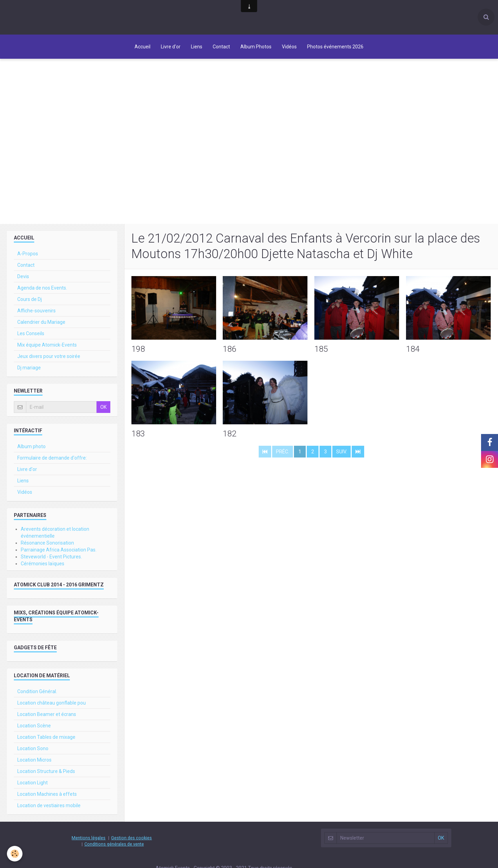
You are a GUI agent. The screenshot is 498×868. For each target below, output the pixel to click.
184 (413, 349)
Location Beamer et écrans (47, 714)
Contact (221, 47)
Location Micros (34, 760)
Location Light (33, 783)
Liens (197, 47)
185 (321, 349)
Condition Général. (37, 691)
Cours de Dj (30, 299)
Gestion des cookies (131, 838)
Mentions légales (89, 838)
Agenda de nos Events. (42, 288)
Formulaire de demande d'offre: (52, 458)
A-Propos (28, 254)
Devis (23, 276)
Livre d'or (171, 47)
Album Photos (256, 47)
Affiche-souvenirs (36, 311)
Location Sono (33, 748)
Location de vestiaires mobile (49, 805)
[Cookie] (15, 854)
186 (229, 349)
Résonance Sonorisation (47, 543)
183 (138, 433)
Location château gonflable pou (52, 703)
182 (229, 433)
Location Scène (34, 726)
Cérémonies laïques (43, 564)
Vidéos (289, 47)
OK (103, 407)
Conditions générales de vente (114, 844)
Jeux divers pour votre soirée (49, 356)
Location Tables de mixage (46, 737)
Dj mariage (29, 368)
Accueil (142, 47)
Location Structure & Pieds (46, 771)
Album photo (31, 446)
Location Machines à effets (47, 794)
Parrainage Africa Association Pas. (59, 550)
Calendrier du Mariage (41, 322)
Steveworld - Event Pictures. (51, 557)
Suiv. (342, 452)
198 (138, 349)
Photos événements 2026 (335, 47)
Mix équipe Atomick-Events (47, 345)
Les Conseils (31, 333)
